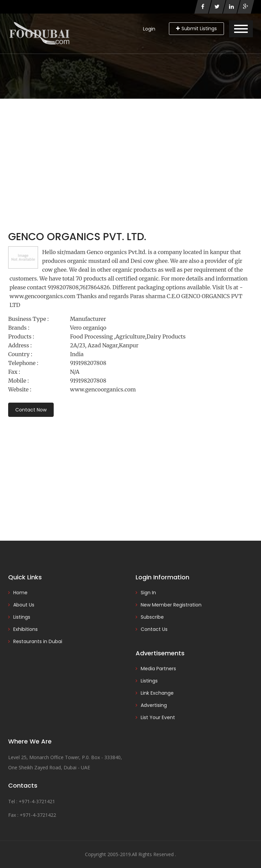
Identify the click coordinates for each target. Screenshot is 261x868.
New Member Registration (171, 605)
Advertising (154, 705)
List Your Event (158, 717)
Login (149, 29)
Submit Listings (196, 28)
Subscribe (152, 617)
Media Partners (158, 669)
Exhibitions (25, 629)
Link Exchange (157, 693)
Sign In (148, 593)
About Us (24, 605)
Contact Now (31, 410)
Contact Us (154, 629)
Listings (22, 617)
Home (20, 593)
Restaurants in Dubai (38, 641)
